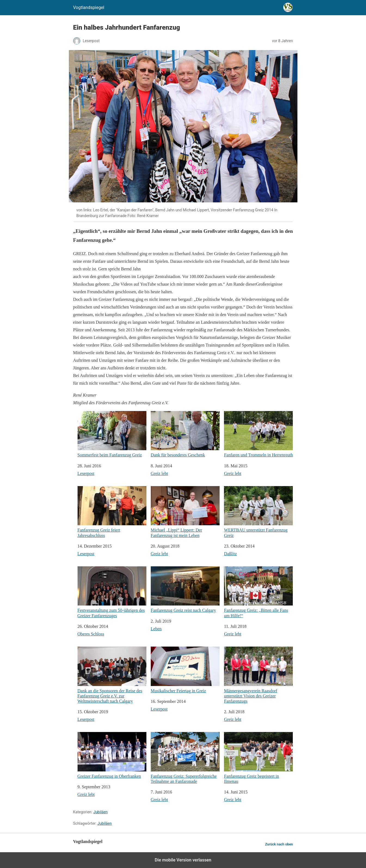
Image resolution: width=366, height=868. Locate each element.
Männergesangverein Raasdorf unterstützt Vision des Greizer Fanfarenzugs (258, 675)
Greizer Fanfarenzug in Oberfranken (112, 755)
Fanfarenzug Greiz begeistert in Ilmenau (258, 758)
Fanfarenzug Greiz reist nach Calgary (185, 590)
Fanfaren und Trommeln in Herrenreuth (258, 434)
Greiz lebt (159, 473)
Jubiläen (101, 812)
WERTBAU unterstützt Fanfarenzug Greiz (258, 512)
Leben (156, 629)
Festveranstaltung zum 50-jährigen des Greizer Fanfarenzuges (112, 592)
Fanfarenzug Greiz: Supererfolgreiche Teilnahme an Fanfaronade (185, 758)
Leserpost (86, 473)
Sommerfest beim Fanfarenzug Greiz (112, 434)
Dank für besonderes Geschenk (185, 434)
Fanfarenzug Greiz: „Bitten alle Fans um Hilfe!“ (258, 592)
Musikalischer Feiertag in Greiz (185, 670)
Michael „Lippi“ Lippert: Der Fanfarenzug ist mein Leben (185, 512)
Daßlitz (230, 554)
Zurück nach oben (279, 844)
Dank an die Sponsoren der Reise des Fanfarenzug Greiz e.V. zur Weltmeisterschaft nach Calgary (112, 675)
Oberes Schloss (91, 634)
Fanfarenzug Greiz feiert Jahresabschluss (112, 512)
